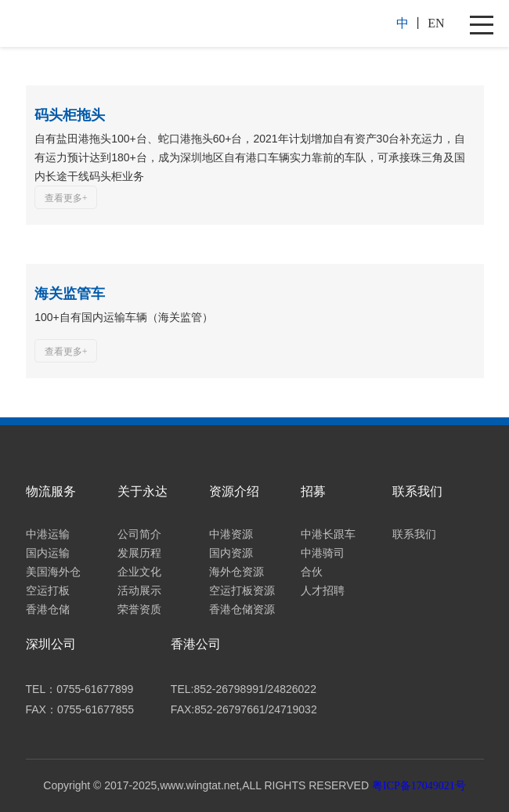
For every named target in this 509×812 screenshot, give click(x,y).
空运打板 (48, 591)
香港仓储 (48, 610)
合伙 (312, 572)
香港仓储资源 (242, 610)
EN (436, 23)
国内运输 (48, 553)
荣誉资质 (139, 610)
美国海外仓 (53, 572)
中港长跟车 (328, 534)
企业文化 (139, 572)
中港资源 (231, 534)
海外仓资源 (236, 572)
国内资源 (231, 553)
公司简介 (139, 534)
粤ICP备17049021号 (419, 786)
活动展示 (139, 591)
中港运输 (48, 534)
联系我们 (414, 534)
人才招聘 (323, 591)
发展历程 (139, 553)
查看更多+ (66, 198)
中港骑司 (323, 553)
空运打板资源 (242, 591)
